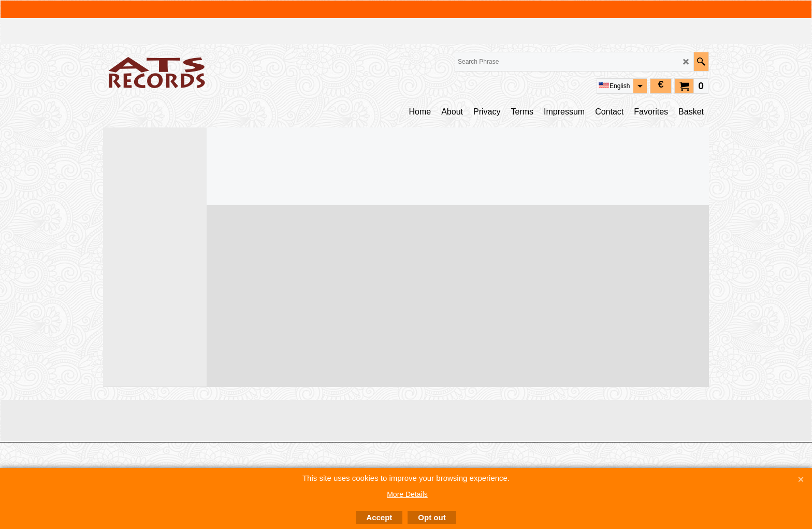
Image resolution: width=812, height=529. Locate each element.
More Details (407, 494)
